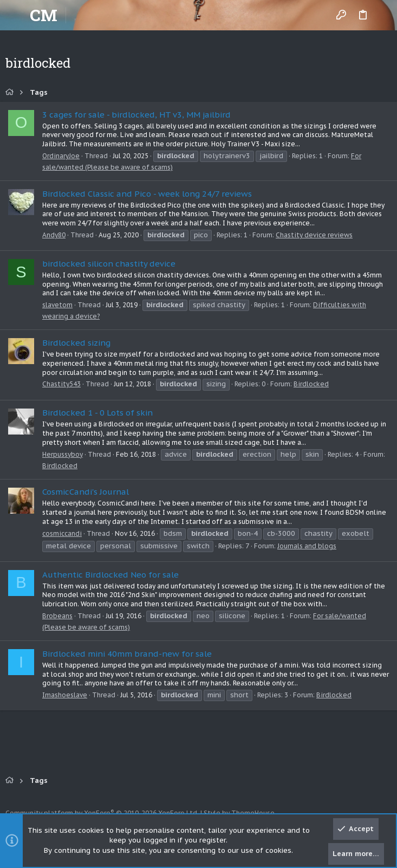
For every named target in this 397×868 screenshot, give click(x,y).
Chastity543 (61, 384)
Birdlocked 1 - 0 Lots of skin (97, 413)
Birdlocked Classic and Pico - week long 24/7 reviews (147, 194)
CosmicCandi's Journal (86, 492)
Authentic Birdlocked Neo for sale (110, 575)
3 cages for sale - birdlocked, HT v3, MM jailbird (136, 115)
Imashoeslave (65, 695)
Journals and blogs (307, 546)
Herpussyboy (63, 454)
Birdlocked (311, 384)
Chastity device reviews (314, 235)
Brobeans (57, 616)
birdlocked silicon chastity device (109, 264)
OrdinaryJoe (61, 156)
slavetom (57, 305)
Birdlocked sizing (76, 343)
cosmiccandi (62, 533)
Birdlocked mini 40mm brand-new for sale (127, 654)
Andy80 (54, 235)
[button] (16, 15)
